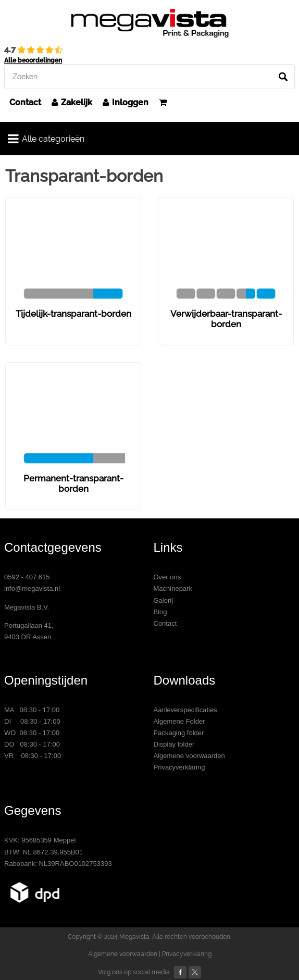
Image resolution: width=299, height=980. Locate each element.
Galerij (164, 600)
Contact (25, 102)
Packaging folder (179, 733)
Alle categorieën (46, 139)
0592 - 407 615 (27, 577)
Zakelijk (72, 102)
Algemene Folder (179, 721)
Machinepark (173, 588)
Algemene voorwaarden (189, 756)
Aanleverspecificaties (185, 710)
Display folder (174, 744)
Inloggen (126, 102)
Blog (160, 612)
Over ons (167, 577)
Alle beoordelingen (33, 60)
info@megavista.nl (32, 588)
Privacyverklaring (179, 767)
